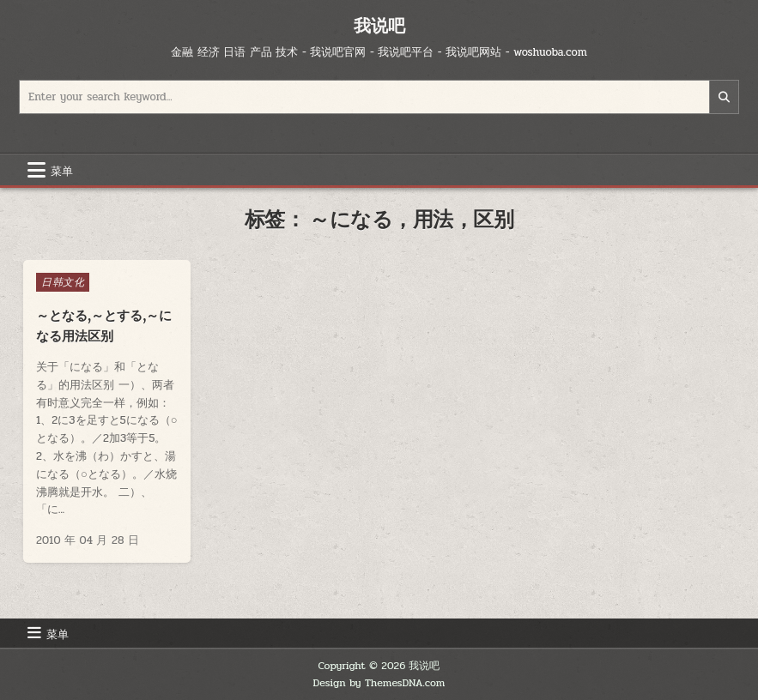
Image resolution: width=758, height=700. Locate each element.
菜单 (62, 170)
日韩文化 (63, 282)
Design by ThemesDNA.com (379, 683)
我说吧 (379, 25)
